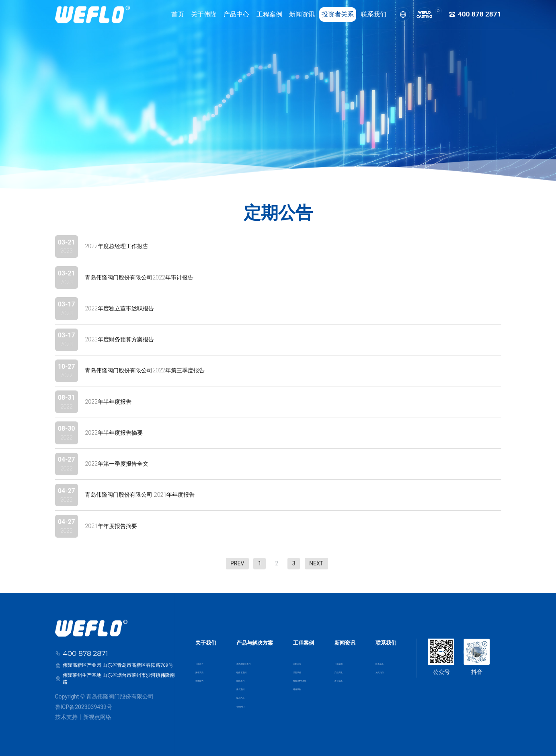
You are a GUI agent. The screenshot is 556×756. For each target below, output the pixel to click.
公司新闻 (347, 659)
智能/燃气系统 (304, 679)
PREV (237, 563)
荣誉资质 (203, 669)
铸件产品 (243, 699)
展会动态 (347, 679)
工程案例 (258, 14)
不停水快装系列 (250, 659)
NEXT (316, 563)
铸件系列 (298, 689)
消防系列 (243, 679)
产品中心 (225, 14)
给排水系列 (245, 669)
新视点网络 (97, 717)
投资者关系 (326, 14)
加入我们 (387, 669)
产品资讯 (347, 669)
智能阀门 (243, 709)
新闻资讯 (291, 14)
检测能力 (203, 679)
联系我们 (362, 14)
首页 (166, 14)
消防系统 (298, 669)
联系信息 (387, 659)
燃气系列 (243, 689)
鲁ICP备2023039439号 (84, 707)
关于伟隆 (193, 14)
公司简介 (203, 659)
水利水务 (298, 659)
